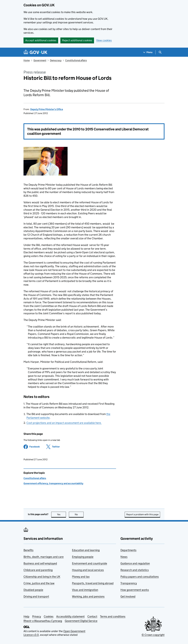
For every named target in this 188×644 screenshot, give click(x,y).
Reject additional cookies (77, 40)
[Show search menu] (160, 52)
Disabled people (33, 590)
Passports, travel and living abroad (93, 583)
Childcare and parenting (38, 570)
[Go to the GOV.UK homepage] (35, 52)
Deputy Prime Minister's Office (47, 109)
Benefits (28, 550)
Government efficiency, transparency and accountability (53, 483)
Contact (92, 616)
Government (40, 60)
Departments (128, 550)
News (124, 557)
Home (27, 60)
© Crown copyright (153, 635)
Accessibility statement (70, 616)
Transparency (129, 583)
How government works (135, 590)
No (79, 514)
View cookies (104, 40)
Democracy (56, 60)
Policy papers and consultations (140, 577)
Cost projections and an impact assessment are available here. (64, 423)
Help (26, 616)
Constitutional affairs (76, 60)
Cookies (49, 616)
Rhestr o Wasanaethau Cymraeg (43, 621)
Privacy (37, 616)
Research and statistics (135, 570)
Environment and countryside (90, 563)
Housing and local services (88, 570)
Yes (62, 514)
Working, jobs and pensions (88, 596)
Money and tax (81, 577)
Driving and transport (36, 596)
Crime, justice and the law (39, 583)
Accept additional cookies (41, 40)
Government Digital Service (81, 621)
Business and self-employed (40, 563)
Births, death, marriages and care (44, 557)
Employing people (83, 557)
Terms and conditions (113, 616)
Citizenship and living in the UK (42, 577)
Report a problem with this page (142, 514)
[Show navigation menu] (148, 52)
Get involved (128, 596)
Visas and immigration (85, 590)
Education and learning (86, 550)
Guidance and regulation (135, 563)
